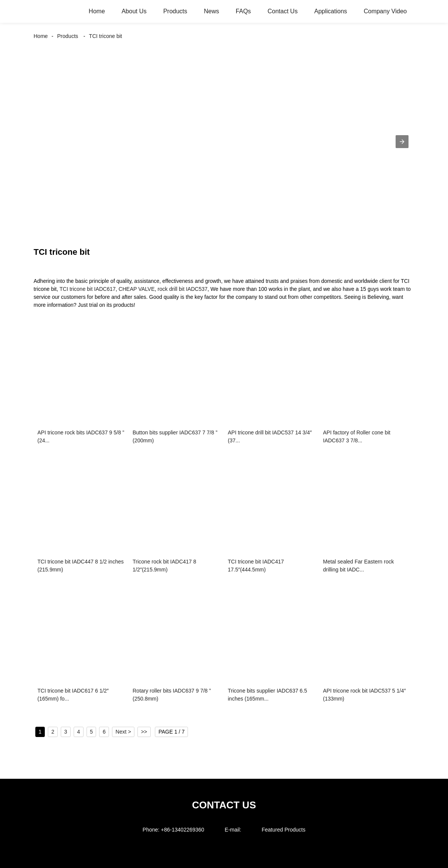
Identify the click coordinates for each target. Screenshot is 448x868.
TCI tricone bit (105, 36)
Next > (123, 732)
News (211, 11)
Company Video (385, 11)
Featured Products (283, 830)
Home (97, 11)
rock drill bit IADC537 (183, 289)
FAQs (243, 11)
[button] (402, 142)
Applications (331, 11)
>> (144, 732)
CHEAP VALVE (136, 289)
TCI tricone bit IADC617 (88, 289)
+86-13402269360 (183, 830)
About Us (134, 11)
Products (175, 11)
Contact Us (283, 11)
